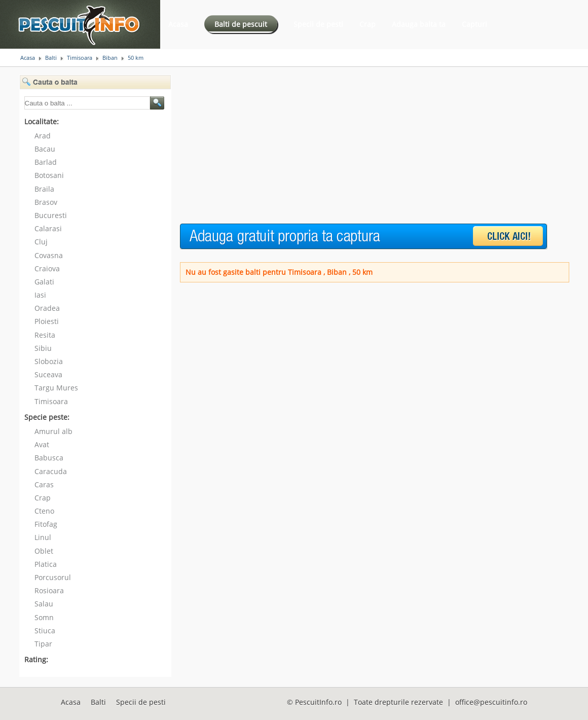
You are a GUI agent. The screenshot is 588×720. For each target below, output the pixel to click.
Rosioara (49, 590)
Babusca (49, 458)
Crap (367, 24)
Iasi (40, 295)
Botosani (49, 175)
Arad (43, 136)
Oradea (47, 308)
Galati (44, 282)
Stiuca (45, 631)
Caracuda (51, 471)
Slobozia (49, 361)
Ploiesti (47, 321)
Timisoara (80, 58)
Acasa (178, 24)
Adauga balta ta (419, 24)
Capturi (474, 24)
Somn (44, 617)
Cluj (41, 242)
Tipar (43, 644)
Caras (44, 484)
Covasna (49, 255)
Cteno (44, 511)
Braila (44, 189)
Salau (44, 604)
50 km (136, 58)
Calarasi (48, 228)
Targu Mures (56, 388)
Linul (43, 537)
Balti (51, 58)
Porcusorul (53, 577)
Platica (46, 564)
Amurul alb (53, 431)
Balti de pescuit (241, 24)
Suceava (48, 374)
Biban (110, 58)
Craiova (47, 268)
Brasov (46, 202)
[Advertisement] (354, 146)
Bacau (45, 149)
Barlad (46, 162)
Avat (42, 444)
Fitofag (46, 524)
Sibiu (43, 348)
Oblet (44, 551)
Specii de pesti (318, 24)
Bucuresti (51, 215)
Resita (45, 335)
